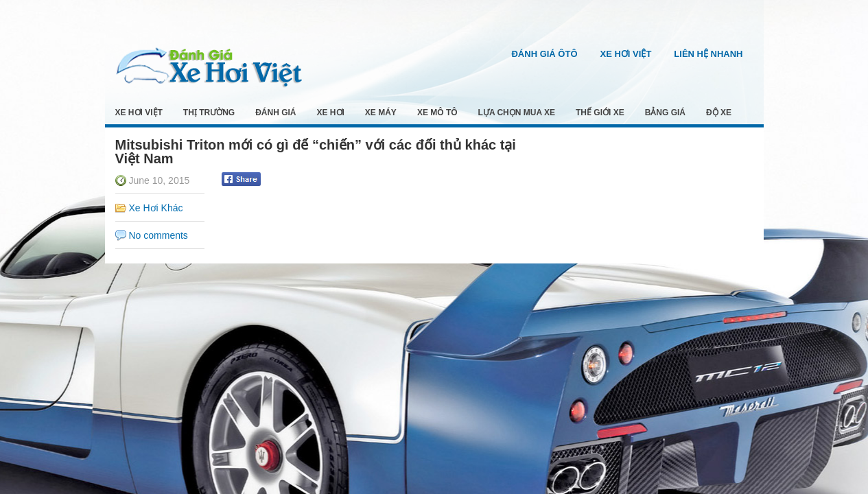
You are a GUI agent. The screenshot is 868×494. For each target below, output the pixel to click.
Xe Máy (381, 113)
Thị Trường (209, 113)
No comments (159, 235)
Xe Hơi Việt (626, 54)
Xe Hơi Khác (156, 208)
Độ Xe (719, 113)
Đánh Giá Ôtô (544, 54)
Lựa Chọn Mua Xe (517, 113)
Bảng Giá (665, 113)
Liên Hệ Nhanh (708, 54)
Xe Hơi (331, 113)
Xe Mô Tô (437, 113)
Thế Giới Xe (600, 113)
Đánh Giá (275, 113)
